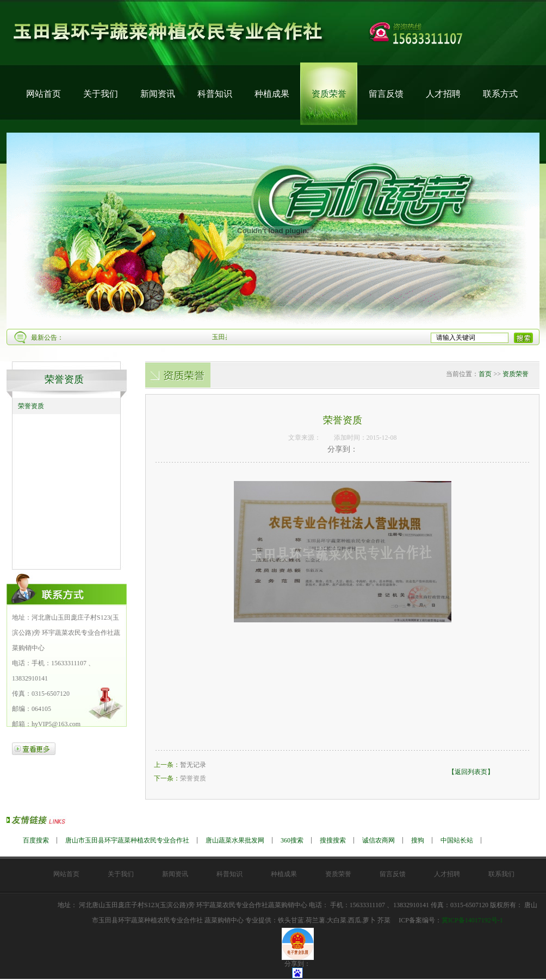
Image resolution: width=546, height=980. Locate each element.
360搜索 (292, 840)
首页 (485, 374)
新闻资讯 (158, 94)
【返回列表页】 (471, 772)
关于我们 (101, 94)
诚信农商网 (379, 840)
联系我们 (501, 874)
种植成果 (272, 94)
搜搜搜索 (333, 840)
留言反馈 (386, 94)
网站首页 (44, 94)
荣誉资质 (64, 379)
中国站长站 (457, 840)
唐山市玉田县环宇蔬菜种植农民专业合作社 (127, 840)
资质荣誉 (329, 94)
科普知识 (215, 94)
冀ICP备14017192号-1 (472, 920)
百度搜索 (36, 840)
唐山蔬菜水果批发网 (235, 840)
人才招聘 (443, 94)
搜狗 (418, 840)
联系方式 (500, 94)
